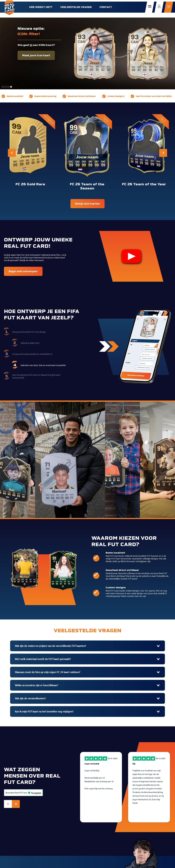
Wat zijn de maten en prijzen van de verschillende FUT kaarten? (50, 646)
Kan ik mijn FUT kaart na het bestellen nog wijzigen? (44, 711)
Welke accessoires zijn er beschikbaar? (36, 685)
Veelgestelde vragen (76, 7)
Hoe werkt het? (41, 7)
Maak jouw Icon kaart (36, 55)
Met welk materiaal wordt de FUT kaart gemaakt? (43, 659)
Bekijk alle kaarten (87, 204)
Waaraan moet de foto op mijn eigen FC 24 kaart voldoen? (48, 672)
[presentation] (12, 153)
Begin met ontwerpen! (23, 271)
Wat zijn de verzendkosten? (30, 698)
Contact (106, 7)
